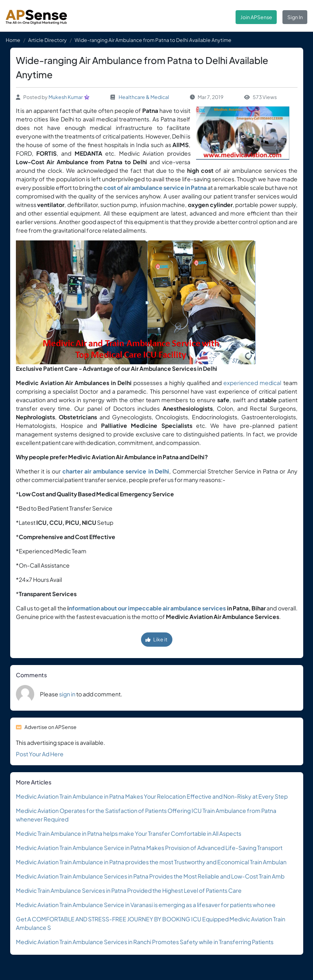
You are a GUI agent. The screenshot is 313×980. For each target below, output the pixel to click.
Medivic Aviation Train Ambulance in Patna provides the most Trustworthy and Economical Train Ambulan (151, 862)
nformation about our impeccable (115, 608)
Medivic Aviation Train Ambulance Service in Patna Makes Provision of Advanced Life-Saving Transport (149, 848)
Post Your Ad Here (40, 754)
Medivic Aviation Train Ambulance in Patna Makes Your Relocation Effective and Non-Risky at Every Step (152, 796)
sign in (67, 694)
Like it (156, 639)
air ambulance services (194, 608)
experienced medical (252, 383)
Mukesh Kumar (66, 97)
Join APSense (256, 17)
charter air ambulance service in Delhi (116, 471)
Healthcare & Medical (144, 97)
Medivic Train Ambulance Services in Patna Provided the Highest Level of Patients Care (129, 890)
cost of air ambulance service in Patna (155, 187)
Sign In (295, 17)
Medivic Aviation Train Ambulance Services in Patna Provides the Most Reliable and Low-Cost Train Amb (150, 876)
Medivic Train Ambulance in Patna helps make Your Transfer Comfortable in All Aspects (129, 833)
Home (13, 40)
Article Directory (47, 40)
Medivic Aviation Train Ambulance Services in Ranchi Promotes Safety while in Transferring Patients (145, 942)
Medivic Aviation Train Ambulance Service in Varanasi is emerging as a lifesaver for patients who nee (146, 905)
